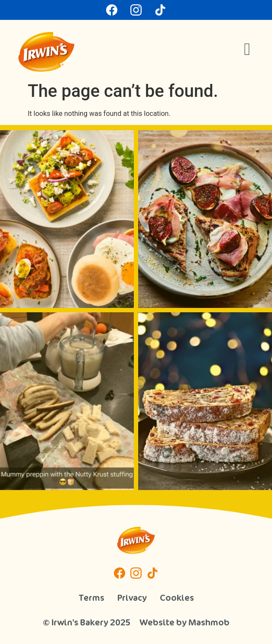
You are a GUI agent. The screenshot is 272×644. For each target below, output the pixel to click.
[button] (247, 49)
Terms (91, 598)
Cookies (177, 598)
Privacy (132, 598)
